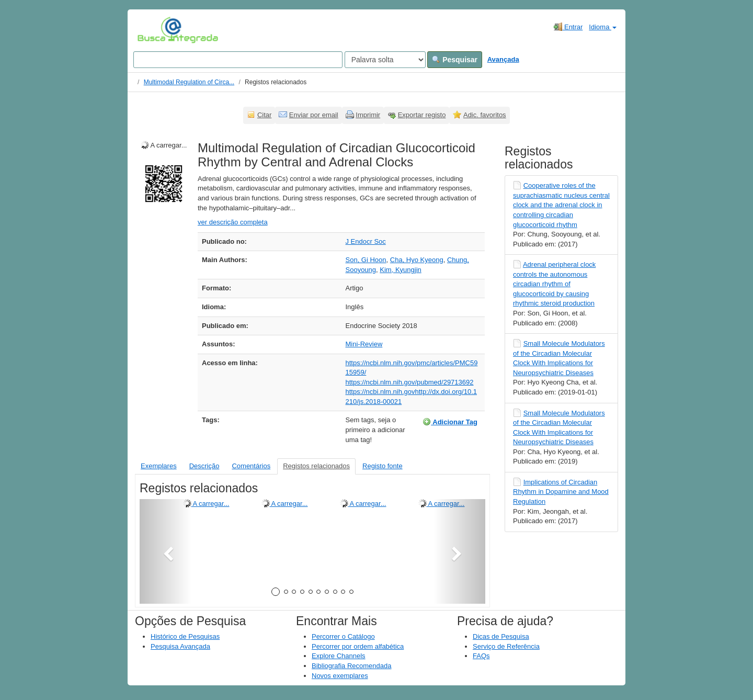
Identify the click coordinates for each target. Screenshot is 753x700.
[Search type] (385, 60)
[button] (166, 551)
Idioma (603, 27)
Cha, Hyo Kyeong (417, 260)
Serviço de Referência (506, 646)
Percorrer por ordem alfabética (358, 646)
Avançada (503, 59)
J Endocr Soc (366, 241)
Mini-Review (364, 344)
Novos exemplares (340, 676)
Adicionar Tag (450, 422)
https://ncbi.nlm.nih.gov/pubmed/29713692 (410, 382)
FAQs (481, 656)
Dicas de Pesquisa (501, 636)
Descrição (204, 466)
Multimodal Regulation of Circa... (189, 82)
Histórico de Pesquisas (185, 636)
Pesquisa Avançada (180, 646)
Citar (264, 115)
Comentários (251, 466)
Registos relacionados (316, 466)
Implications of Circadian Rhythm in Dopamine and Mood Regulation (561, 492)
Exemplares (159, 466)
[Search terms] (238, 60)
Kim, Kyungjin (400, 270)
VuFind (153, 30)
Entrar (568, 27)
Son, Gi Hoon (366, 260)
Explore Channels (339, 656)
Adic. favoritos (485, 115)
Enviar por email (314, 115)
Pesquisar (455, 60)
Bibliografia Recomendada (351, 666)
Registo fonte (383, 466)
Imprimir (368, 115)
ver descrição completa (233, 222)
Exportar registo (422, 115)
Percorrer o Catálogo (343, 636)
